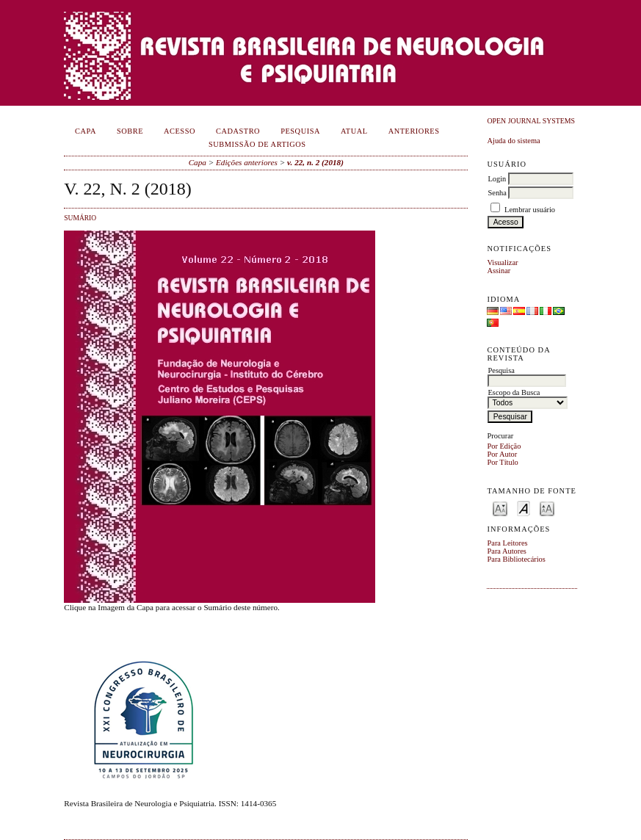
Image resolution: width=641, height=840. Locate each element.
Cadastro (238, 131)
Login (497, 179)
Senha (497, 193)
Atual (354, 131)
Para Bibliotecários (516, 559)
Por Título (502, 462)
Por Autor (502, 454)
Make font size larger (547, 508)
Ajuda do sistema (513, 141)
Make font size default (524, 508)
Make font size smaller (500, 508)
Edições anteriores (247, 162)
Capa (86, 131)
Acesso (180, 131)
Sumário (80, 218)
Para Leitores (507, 543)
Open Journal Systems (531, 121)
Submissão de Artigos (257, 144)
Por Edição (504, 446)
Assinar (499, 271)
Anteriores (414, 131)
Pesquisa (300, 131)
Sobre (130, 131)
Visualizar (502, 262)
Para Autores (506, 551)
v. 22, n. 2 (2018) (315, 162)
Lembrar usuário (530, 210)
